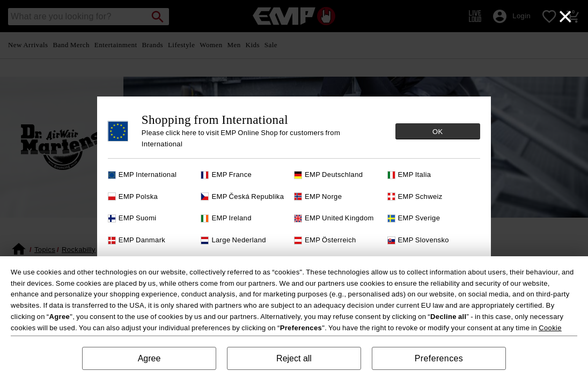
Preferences (439, 358)
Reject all (294, 358)
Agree (149, 358)
